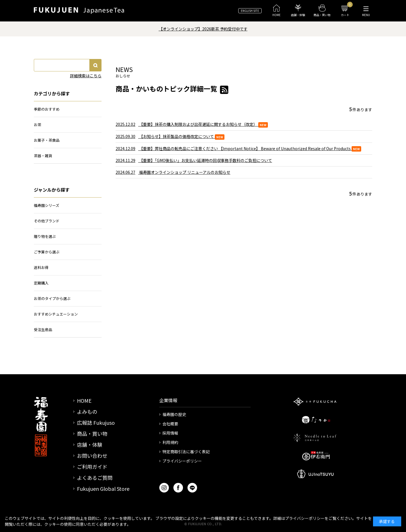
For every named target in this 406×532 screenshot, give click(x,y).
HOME (84, 400)
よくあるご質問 (95, 478)
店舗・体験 (90, 445)
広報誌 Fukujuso (96, 422)
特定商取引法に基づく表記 (186, 452)
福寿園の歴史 (174, 414)
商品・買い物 (92, 434)
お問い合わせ (92, 456)
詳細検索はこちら (86, 76)
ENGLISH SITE (250, 11)
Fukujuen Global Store (103, 489)
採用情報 (170, 433)
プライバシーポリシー (182, 461)
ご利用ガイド (92, 467)
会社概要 (170, 424)
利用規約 (170, 442)
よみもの (87, 411)
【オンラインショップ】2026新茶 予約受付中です (203, 29)
